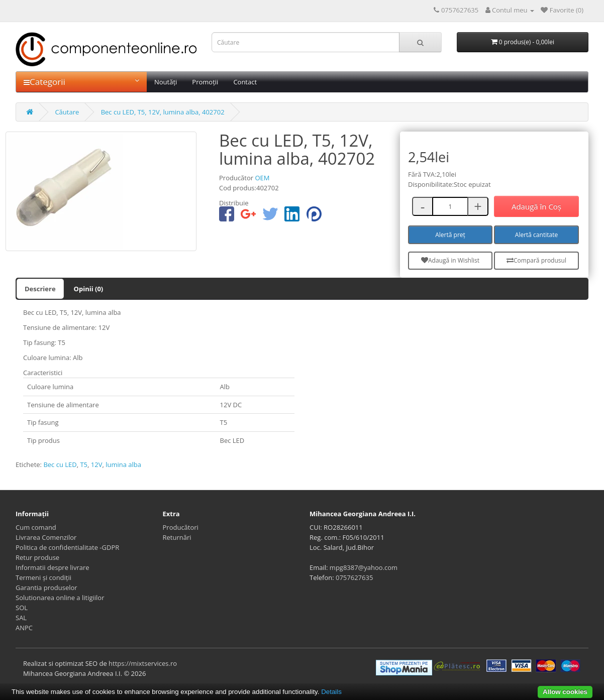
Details (331, 692)
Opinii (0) (89, 289)
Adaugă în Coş (536, 206)
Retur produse (37, 557)
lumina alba (123, 464)
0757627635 (354, 577)
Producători (181, 527)
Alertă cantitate (536, 235)
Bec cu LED (60, 464)
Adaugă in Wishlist (450, 260)
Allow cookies (565, 692)
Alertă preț (450, 235)
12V (97, 464)
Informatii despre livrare (53, 567)
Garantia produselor (46, 588)
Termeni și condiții (43, 577)
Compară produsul (536, 260)
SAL (21, 618)
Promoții (205, 82)
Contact (245, 82)
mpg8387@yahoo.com (364, 567)
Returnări (177, 537)
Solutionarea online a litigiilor (60, 598)
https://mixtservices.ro (143, 663)
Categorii (81, 82)
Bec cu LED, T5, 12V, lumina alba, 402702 (163, 112)
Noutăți (166, 82)
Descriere (40, 289)
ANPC (24, 628)
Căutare (67, 112)
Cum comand (36, 527)
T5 (84, 464)
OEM (262, 178)
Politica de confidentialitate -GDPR (67, 547)
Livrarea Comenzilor (46, 537)
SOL (22, 608)
